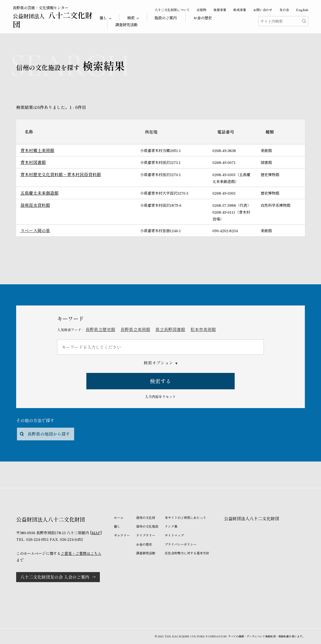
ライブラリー (146, 535)
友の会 (284, 10)
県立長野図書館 (170, 329)
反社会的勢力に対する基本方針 (187, 553)
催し (117, 526)
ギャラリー (122, 535)
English (302, 10)
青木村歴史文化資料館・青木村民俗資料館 (61, 174)
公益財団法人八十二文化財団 (252, 518)
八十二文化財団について (172, 10)
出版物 (202, 10)
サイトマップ (174, 535)
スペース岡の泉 (35, 230)
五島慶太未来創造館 (39, 193)
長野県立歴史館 (100, 329)
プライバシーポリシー (181, 544)
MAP (96, 533)
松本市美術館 (203, 329)
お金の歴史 (203, 18)
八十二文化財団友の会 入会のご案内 (55, 577)
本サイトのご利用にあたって (185, 517)
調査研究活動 (126, 24)
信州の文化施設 (147, 526)
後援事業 (220, 10)
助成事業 (240, 10)
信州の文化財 (146, 517)
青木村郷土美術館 (37, 150)
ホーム (119, 517)
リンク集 (171, 526)
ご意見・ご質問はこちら (81, 553)
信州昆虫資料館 (35, 205)
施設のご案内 (166, 18)
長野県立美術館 (135, 329)
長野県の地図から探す (49, 434)
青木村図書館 (33, 162)
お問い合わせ (263, 10)
